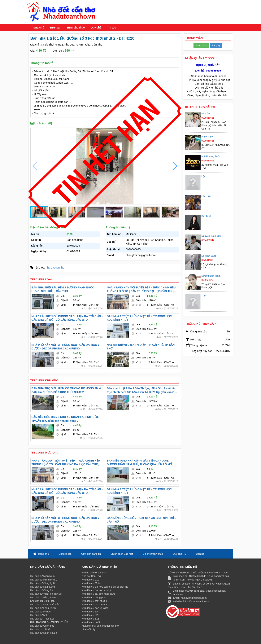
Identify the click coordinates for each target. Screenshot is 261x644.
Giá (63, 296)
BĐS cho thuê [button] (76, 28)
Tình (204, 296)
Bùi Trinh (207, 216)
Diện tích (65, 300)
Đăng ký (216, 46)
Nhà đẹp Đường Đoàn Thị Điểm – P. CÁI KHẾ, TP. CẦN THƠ (141, 347)
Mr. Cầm (206, 114)
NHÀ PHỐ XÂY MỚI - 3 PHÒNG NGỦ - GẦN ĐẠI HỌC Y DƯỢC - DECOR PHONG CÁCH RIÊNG (65, 347)
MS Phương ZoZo (211, 156)
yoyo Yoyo (207, 137)
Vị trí (63, 305)
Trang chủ (38, 28)
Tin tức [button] (111, 28)
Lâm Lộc (206, 196)
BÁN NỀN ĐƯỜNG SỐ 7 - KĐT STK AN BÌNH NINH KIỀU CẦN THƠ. (142, 520)
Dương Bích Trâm (211, 276)
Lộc (204, 176)
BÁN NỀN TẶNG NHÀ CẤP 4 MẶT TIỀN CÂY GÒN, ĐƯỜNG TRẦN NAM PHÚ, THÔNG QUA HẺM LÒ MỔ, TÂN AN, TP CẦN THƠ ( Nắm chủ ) (140, 463)
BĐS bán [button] (56, 28)
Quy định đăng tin (91, 554)
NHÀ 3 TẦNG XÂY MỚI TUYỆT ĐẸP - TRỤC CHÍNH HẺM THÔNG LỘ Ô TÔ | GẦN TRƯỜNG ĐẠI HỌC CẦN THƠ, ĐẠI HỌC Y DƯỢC (141, 290)
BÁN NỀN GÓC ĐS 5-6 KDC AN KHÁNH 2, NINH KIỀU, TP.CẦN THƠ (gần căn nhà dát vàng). (65, 419)
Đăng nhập (201, 46)
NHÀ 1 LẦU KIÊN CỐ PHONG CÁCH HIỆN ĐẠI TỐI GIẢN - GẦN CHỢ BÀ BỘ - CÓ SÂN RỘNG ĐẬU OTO (67, 318)
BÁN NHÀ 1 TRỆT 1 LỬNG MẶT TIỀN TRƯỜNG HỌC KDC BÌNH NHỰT (139, 318)
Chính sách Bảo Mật (122, 554)
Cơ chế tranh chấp (153, 554)
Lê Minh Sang (209, 256)
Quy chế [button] (96, 28)
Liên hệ (200, 554)
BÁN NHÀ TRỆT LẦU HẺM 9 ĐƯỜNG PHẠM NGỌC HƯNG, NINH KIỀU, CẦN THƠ (63, 289)
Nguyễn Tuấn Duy (211, 236)
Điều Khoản (65, 554)
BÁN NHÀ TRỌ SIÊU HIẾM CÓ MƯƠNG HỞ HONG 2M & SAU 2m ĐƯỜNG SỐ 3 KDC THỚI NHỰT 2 (66, 390)
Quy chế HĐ (180, 554)
